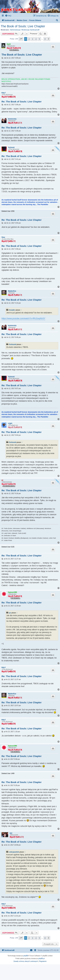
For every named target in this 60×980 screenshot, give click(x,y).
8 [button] (45, 39)
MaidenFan (12, 291)
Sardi (9, 44)
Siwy (3, 237)
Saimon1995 (12, 592)
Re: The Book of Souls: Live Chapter (22, 102)
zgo (11, 833)
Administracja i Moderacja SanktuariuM (25, 30)
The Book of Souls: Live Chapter (23, 26)
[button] (21, 39)
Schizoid (11, 147)
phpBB (26, 956)
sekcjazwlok (14, 852)
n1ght (10, 423)
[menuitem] (8, 16)
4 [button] (36, 39)
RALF (4, 93)
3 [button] (33, 39)
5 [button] (39, 39)
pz (2, 480)
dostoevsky (12, 119)
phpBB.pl (41, 959)
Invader (12, 310)
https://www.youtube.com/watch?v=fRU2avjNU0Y (23, 318)
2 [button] (29, 39)
